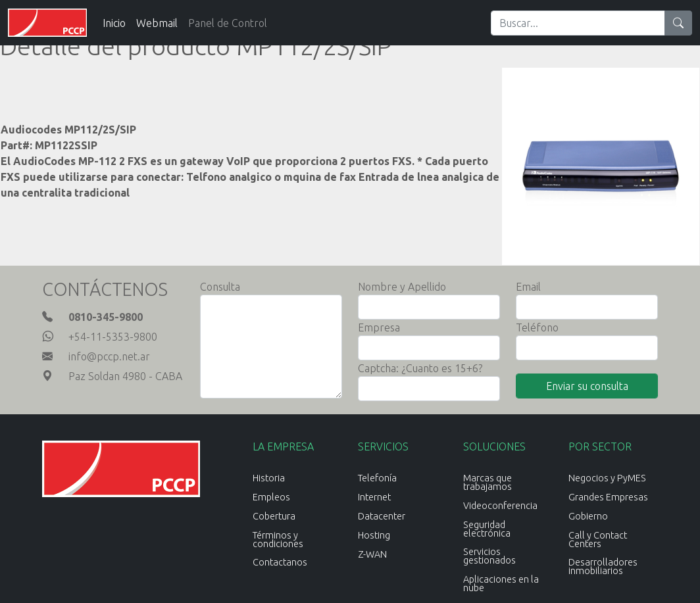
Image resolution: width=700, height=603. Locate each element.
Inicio (114, 23)
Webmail (157, 23)
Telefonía (377, 478)
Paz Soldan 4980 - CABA (125, 376)
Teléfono (537, 327)
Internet (374, 497)
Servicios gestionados (489, 556)
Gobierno (588, 516)
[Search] (578, 23)
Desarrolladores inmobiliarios (603, 567)
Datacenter (382, 516)
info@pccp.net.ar (109, 356)
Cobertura (274, 516)
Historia (269, 478)
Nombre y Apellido (402, 287)
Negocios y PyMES (607, 478)
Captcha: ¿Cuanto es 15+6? (420, 368)
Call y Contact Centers (598, 540)
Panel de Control (228, 23)
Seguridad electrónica (487, 529)
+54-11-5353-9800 (113, 337)
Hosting (374, 535)
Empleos (271, 497)
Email (528, 287)
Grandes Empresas (608, 497)
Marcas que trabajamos (488, 482)
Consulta (220, 287)
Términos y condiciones (278, 540)
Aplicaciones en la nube (501, 584)
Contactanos (280, 562)
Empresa (379, 327)
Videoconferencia (500, 506)
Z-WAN (372, 554)
